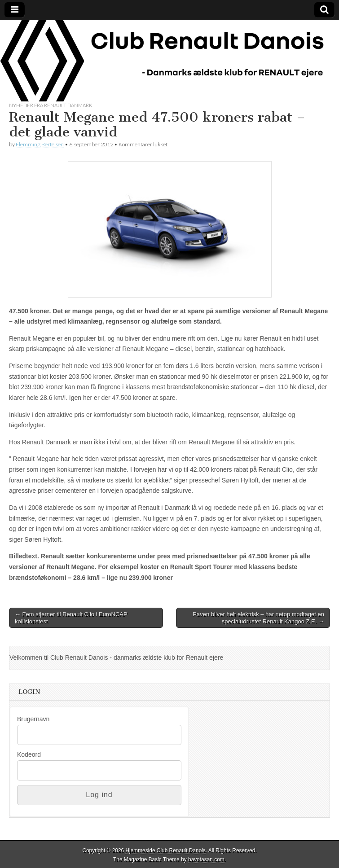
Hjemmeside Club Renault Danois (165, 850)
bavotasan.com (206, 859)
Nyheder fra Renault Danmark (51, 105)
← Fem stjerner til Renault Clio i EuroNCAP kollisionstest (71, 618)
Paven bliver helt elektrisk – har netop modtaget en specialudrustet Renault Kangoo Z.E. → (258, 618)
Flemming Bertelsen (40, 144)
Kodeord (29, 754)
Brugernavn (33, 719)
